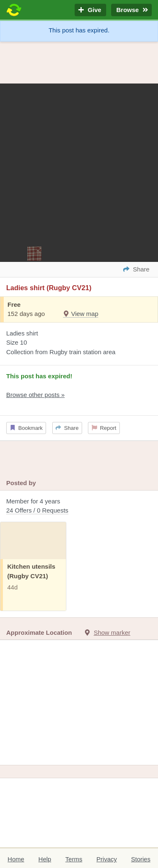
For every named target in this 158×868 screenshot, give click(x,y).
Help (45, 859)
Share (67, 428)
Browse (131, 10)
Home (16, 859)
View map (81, 314)
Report (104, 428)
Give (90, 10)
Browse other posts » (35, 395)
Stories (141, 859)
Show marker (112, 633)
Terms (74, 859)
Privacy (107, 859)
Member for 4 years (79, 507)
